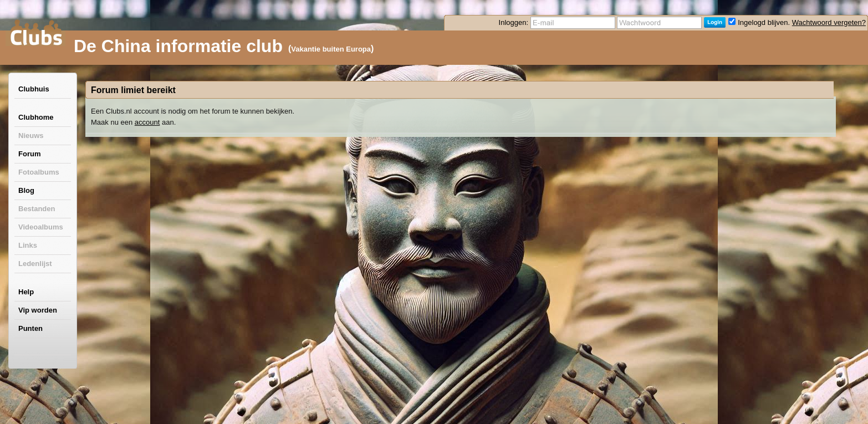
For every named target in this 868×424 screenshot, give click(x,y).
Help (26, 292)
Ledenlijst (35, 264)
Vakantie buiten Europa (331, 49)
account (147, 122)
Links (28, 245)
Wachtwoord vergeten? (829, 22)
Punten (30, 328)
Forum (29, 154)
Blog (26, 190)
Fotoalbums (39, 172)
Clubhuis (34, 89)
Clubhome (36, 117)
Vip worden (38, 310)
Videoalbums (41, 227)
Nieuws (31, 136)
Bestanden (37, 209)
